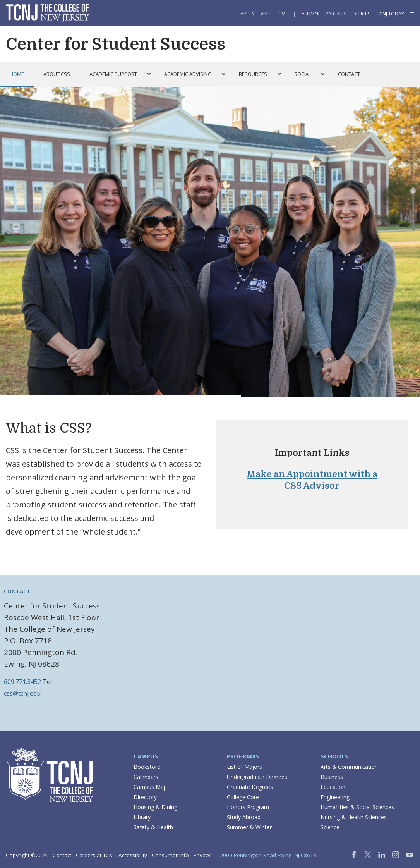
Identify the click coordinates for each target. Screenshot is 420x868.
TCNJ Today (390, 14)
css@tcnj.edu (22, 693)
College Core (243, 797)
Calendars (146, 777)
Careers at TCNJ (95, 855)
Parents (336, 14)
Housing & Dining (155, 807)
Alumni (310, 14)
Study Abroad (244, 817)
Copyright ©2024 (27, 855)
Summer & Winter (249, 827)
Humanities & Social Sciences (357, 807)
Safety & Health (153, 827)
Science (330, 827)
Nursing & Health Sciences (354, 817)
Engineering (335, 797)
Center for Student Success (116, 44)
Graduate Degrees (250, 787)
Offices (362, 14)
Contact (17, 591)
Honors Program (248, 807)
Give (282, 14)
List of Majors (244, 767)
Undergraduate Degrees (257, 777)
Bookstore (147, 767)
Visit (266, 14)
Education (333, 787)
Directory (145, 797)
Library (142, 817)
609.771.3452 (22, 682)
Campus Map (150, 787)
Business (332, 777)
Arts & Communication (349, 767)
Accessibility (133, 855)
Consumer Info (170, 855)
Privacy (202, 855)
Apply (248, 14)
